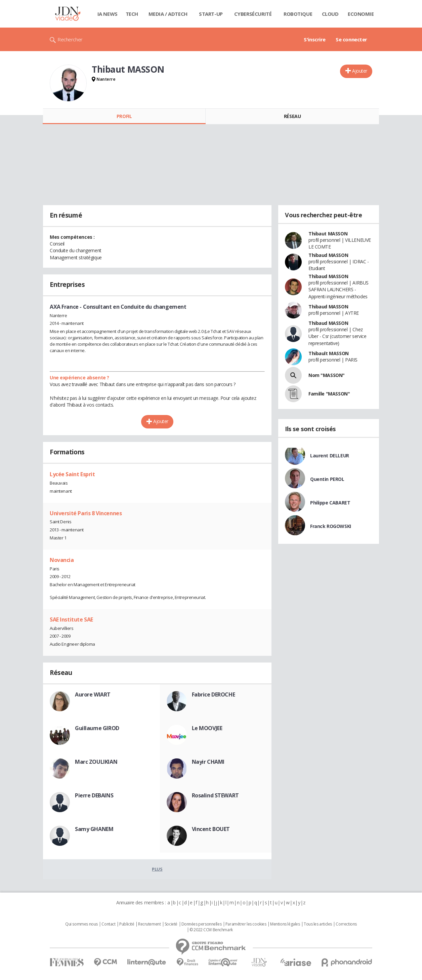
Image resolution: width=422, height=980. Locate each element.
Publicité (127, 924)
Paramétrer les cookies (246, 924)
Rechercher (70, 39)
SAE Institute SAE (71, 619)
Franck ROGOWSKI (331, 526)
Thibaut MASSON (328, 234)
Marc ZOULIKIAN (96, 762)
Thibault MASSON (329, 353)
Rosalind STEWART (215, 795)
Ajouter (360, 71)
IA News (108, 14)
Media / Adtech (168, 14)
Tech (132, 14)
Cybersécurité (253, 14)
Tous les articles (318, 924)
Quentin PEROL (327, 479)
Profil (124, 116)
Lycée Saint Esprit (72, 474)
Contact (108, 924)
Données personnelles (202, 924)
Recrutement (149, 924)
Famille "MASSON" (329, 394)
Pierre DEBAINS (94, 795)
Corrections (346, 924)
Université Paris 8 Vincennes (86, 513)
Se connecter (351, 39)
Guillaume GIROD (97, 728)
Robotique (298, 14)
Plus (157, 869)
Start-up (211, 14)
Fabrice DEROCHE (214, 694)
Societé (171, 924)
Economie (361, 14)
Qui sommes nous (81, 924)
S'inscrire (315, 39)
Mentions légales (285, 924)
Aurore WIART (93, 694)
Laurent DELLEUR (330, 456)
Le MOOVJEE (207, 728)
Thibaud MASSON (328, 255)
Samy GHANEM (94, 829)
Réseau (292, 116)
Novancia (62, 560)
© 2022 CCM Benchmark (211, 930)
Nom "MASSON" (327, 375)
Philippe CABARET (330, 503)
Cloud (330, 14)
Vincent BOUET (211, 829)
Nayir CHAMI (208, 762)
